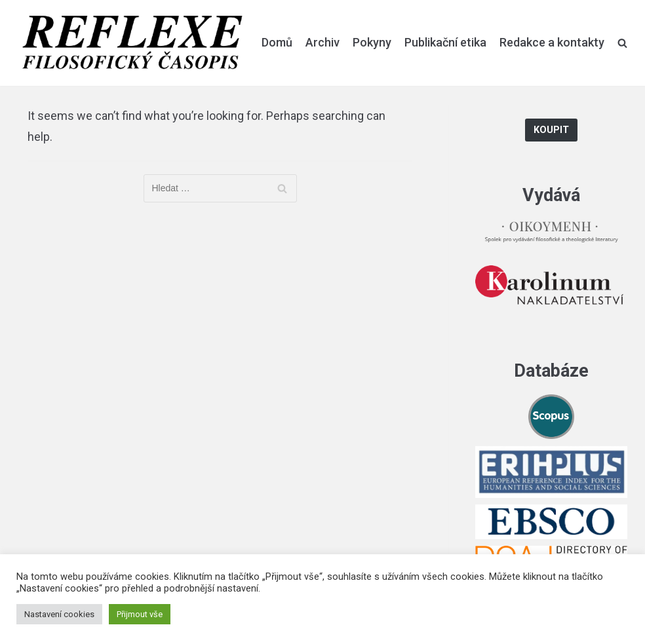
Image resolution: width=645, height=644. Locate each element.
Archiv (322, 42)
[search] (622, 43)
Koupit (551, 130)
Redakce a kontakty (552, 42)
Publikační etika (445, 42)
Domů (277, 42)
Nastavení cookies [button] (59, 614)
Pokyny (372, 42)
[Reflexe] (132, 43)
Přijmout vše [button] (140, 614)
